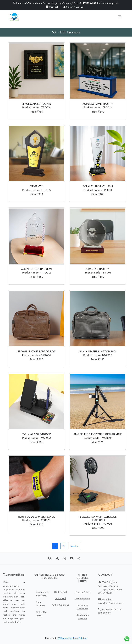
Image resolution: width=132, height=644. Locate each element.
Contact (52, 7)
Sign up (80, 7)
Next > (74, 546)
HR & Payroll (60, 592)
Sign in (70, 7)
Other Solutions (60, 605)
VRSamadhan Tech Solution (72, 638)
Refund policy (82, 599)
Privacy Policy (82, 592)
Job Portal (61, 598)
